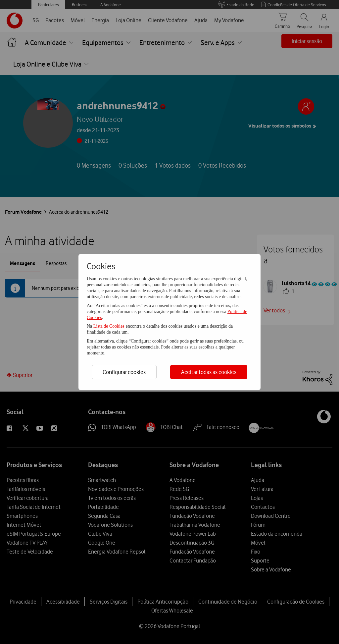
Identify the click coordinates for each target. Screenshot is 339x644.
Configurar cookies (124, 372)
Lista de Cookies (110, 326)
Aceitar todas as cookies (209, 372)
